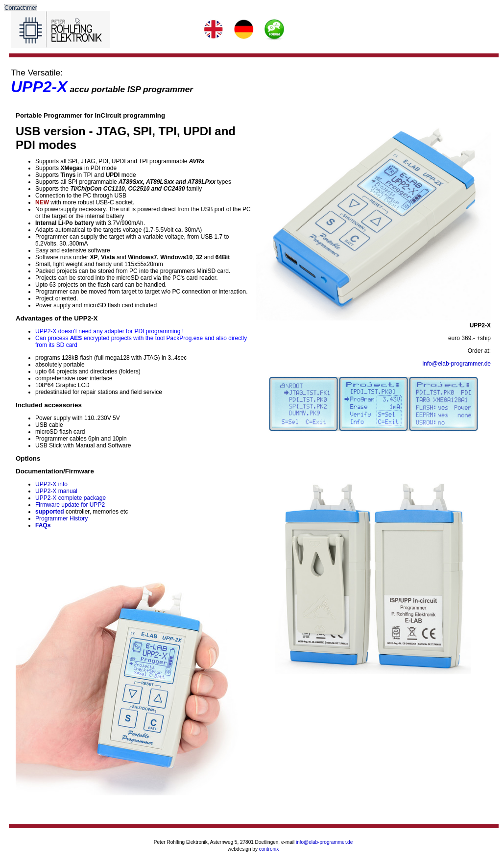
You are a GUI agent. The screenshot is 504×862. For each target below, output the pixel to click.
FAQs (43, 525)
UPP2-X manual (56, 491)
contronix (269, 849)
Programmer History (61, 518)
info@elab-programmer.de (456, 364)
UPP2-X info (51, 484)
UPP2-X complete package (71, 498)
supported (50, 512)
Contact (14, 8)
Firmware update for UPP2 (70, 505)
